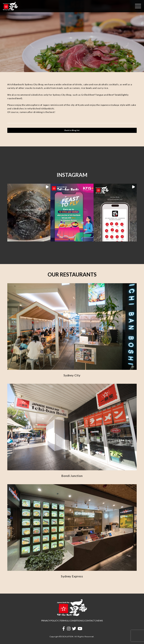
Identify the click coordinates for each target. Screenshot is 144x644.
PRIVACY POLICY (50, 621)
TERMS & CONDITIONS (71, 621)
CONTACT (90, 621)
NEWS (100, 621)
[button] (29, 213)
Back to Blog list (72, 130)
